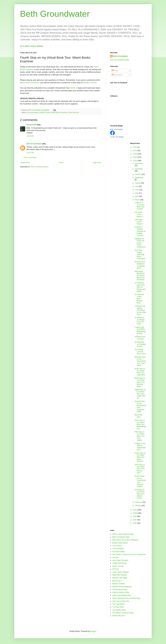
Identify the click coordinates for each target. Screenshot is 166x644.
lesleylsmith (31, 125)
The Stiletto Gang (119, 610)
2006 (135, 523)
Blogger (93, 631)
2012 (135, 157)
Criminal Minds (118, 549)
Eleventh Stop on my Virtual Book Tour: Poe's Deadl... (140, 361)
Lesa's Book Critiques (121, 572)
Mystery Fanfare (119, 584)
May (137, 193)
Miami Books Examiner (30, 83)
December (139, 163)
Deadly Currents (45, 112)
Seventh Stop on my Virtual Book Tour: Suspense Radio (140, 406)
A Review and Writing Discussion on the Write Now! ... (140, 310)
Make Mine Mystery (120, 575)
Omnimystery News (120, 590)
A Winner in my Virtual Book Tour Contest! (139, 206)
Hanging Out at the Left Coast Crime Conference (140, 243)
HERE (73, 88)
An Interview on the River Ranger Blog (139, 299)
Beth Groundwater (55, 14)
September (139, 178)
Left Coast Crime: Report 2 (139, 214)
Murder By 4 (117, 581)
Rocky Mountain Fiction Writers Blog (126, 598)
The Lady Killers (118, 604)
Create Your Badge (117, 137)
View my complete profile (120, 60)
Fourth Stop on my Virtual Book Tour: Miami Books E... (140, 457)
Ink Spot (115, 557)
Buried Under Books (120, 543)
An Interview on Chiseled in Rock (140, 344)
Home (61, 163)
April (137, 196)
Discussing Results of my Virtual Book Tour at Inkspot (139, 276)
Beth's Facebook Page (121, 537)
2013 (135, 154)
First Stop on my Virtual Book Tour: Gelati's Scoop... (140, 494)
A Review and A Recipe (140, 338)
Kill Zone (116, 569)
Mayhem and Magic (120, 578)
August (138, 183)
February (139, 502)
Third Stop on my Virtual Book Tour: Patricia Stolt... (140, 469)
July (137, 186)
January (138, 506)
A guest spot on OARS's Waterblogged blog (140, 330)
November (139, 169)
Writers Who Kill (118, 616)
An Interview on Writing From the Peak (139, 321)
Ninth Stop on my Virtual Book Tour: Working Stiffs (140, 382)
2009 (135, 513)
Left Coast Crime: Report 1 (139, 222)
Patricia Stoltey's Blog (121, 592)
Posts (115, 71)
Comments (117, 75)
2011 (135, 161)
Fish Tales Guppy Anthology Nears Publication (140, 254)
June (137, 190)
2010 (135, 510)
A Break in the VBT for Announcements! (140, 447)
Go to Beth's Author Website (32, 46)
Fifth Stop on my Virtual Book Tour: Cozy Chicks (140, 436)
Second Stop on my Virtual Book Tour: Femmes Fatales (140, 481)
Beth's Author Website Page (123, 534)
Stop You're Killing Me (121, 601)
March (138, 200)
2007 (135, 520)
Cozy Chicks (117, 546)
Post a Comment (30, 158)
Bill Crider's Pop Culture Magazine (125, 540)
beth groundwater (33, 112)
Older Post (97, 163)
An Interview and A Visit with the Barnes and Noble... (140, 287)
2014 (135, 151)
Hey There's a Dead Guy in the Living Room (129, 554)
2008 (135, 516)
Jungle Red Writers (120, 563)
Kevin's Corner (118, 566)
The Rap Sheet (118, 607)
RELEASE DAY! (138, 416)
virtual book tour (73, 112)
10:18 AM (30, 136)
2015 (135, 147)
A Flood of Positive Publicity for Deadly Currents (140, 231)
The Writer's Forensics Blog (123, 613)
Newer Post (25, 163)
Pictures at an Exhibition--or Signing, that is (140, 265)
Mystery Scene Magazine (122, 587)
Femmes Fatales (119, 552)
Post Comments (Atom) (39, 167)
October (138, 174)
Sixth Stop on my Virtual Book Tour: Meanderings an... (140, 424)
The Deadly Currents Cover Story (140, 352)
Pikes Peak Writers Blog (122, 595)
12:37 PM (30, 153)
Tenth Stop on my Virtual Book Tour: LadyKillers (140, 372)
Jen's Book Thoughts (120, 560)
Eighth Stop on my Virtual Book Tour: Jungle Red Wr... (140, 394)
